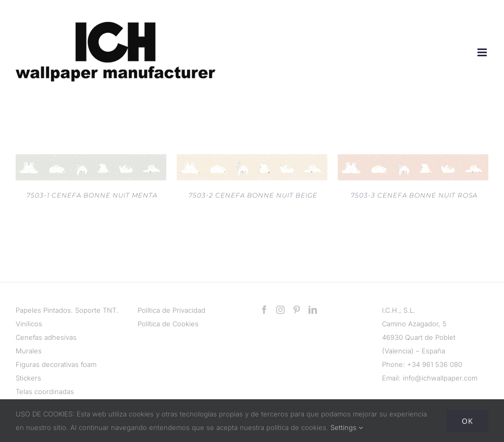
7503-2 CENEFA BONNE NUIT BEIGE (253, 195)
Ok (468, 421)
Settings (347, 427)
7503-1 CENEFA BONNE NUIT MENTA (92, 195)
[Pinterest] (297, 310)
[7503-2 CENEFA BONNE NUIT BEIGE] (252, 161)
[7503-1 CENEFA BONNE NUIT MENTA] (91, 161)
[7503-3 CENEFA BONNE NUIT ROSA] (413, 161)
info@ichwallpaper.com (440, 378)
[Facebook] (264, 310)
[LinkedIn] (313, 310)
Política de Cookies (168, 324)
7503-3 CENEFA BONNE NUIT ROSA (414, 195)
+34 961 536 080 (435, 364)
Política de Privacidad (171, 310)
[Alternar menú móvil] (483, 52)
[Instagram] (280, 310)
